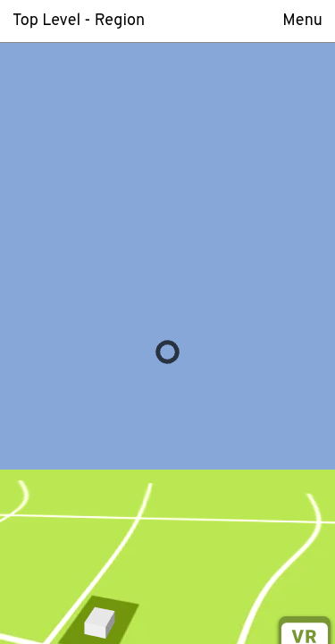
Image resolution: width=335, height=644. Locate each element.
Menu (302, 21)
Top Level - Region (79, 21)
